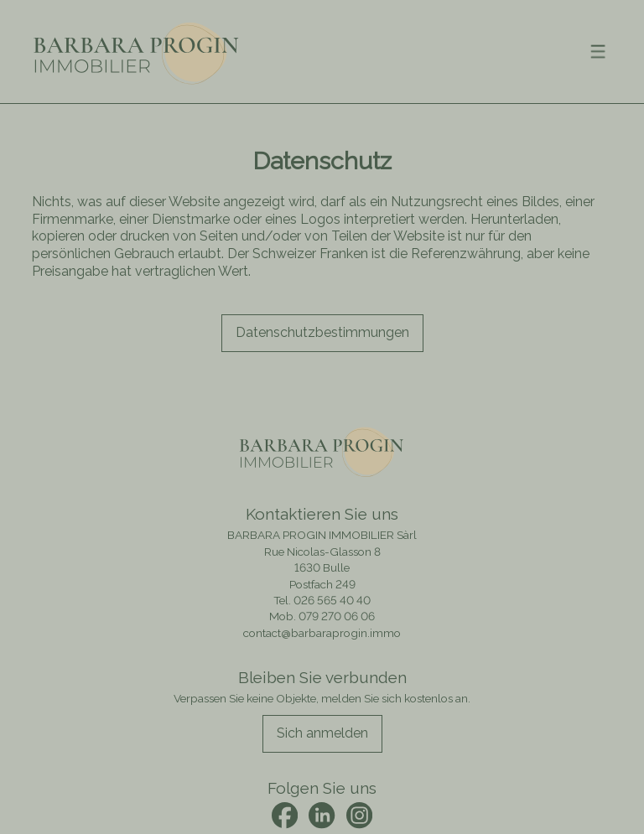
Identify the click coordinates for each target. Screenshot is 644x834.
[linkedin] (322, 815)
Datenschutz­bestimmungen (322, 332)
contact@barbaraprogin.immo (322, 633)
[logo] (137, 52)
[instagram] (359, 815)
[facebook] (285, 815)
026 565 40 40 (332, 600)
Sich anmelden (322, 733)
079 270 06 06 (337, 616)
